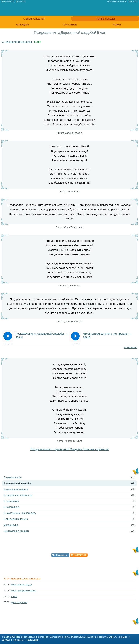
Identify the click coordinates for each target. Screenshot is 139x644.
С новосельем (11, 507)
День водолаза (19, 602)
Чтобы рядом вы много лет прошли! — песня (107, 335)
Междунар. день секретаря (26, 579)
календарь (22, 25)
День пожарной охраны (24, 591)
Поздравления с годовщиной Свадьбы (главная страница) (69, 449)
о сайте (123, 637)
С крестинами (11, 501)
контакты (18, 640)
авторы (6, 640)
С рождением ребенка (16, 489)
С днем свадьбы (13, 477)
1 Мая (14, 597)
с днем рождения (34, 19)
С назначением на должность (20, 513)
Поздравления (8, 1)
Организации (11, 525)
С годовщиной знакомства (18, 495)
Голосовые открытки (117, 1)
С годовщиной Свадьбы (17, 42)
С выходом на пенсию (16, 519)
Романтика (21, 1)
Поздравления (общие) (16, 531)
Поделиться (80, 555)
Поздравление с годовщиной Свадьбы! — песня (42, 335)
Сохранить (61, 555)
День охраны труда (21, 585)
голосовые (70, 25)
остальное (131, 347)
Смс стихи (133, 1)
